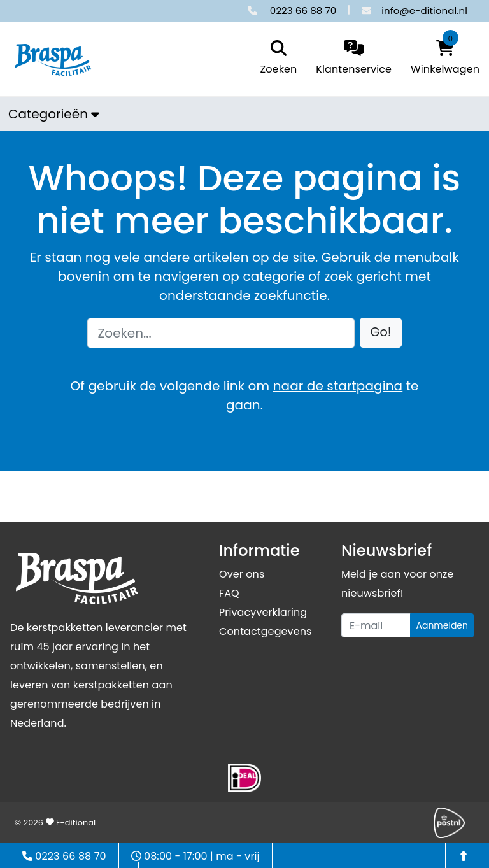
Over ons (242, 574)
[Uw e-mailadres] (376, 625)
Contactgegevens (265, 631)
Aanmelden (442, 625)
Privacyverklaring (263, 612)
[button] (381, 333)
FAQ (229, 593)
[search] (276, 59)
